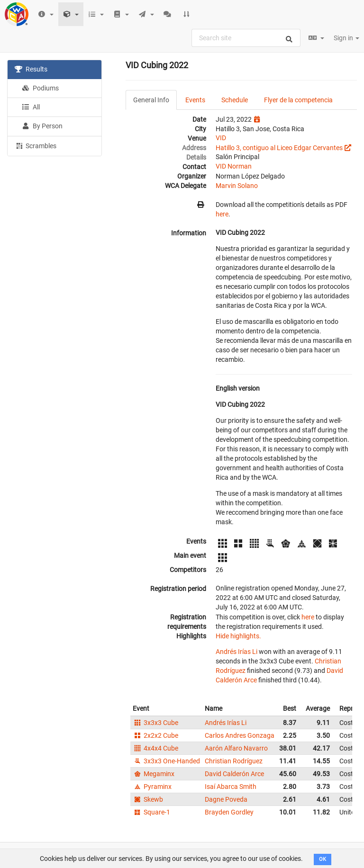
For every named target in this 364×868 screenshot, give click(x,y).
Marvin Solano (237, 186)
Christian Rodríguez (234, 761)
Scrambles (36, 145)
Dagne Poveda (226, 799)
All (31, 107)
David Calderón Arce (234, 774)
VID (221, 138)
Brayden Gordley (229, 812)
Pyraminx (152, 787)
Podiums (40, 88)
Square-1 (151, 812)
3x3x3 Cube (155, 723)
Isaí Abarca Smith (231, 787)
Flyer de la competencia (298, 100)
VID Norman (234, 166)
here (222, 214)
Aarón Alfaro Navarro (236, 748)
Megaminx (154, 774)
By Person (42, 126)
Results (31, 69)
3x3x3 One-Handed (166, 761)
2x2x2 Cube (155, 735)
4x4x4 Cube (155, 748)
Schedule (235, 100)
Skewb (148, 799)
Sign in (346, 38)
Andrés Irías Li (237, 652)
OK (323, 859)
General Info (151, 100)
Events (195, 100)
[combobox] (246, 38)
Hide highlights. (238, 636)
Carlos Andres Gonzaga (240, 735)
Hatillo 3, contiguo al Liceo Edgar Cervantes (279, 148)
